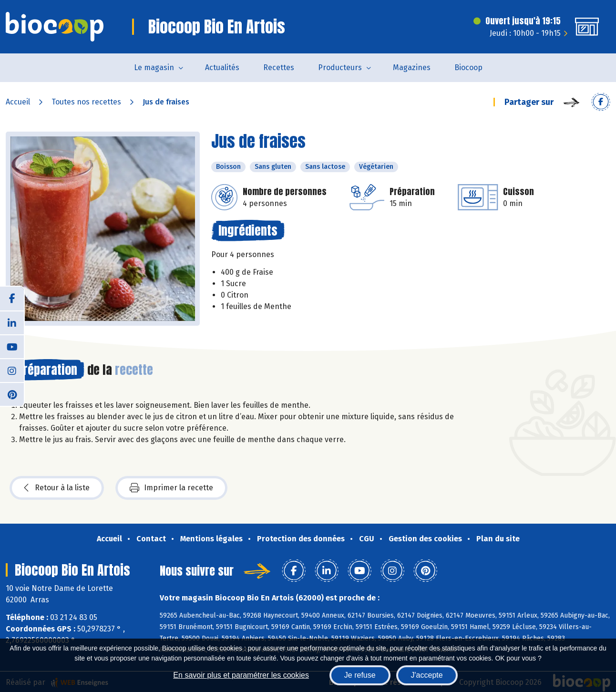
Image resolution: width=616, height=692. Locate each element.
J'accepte (427, 675)
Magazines (412, 67)
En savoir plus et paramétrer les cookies (241, 675)
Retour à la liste (57, 488)
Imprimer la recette (171, 488)
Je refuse (360, 675)
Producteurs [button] (340, 67)
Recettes (279, 67)
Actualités (222, 67)
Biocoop (468, 67)
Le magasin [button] (154, 67)
